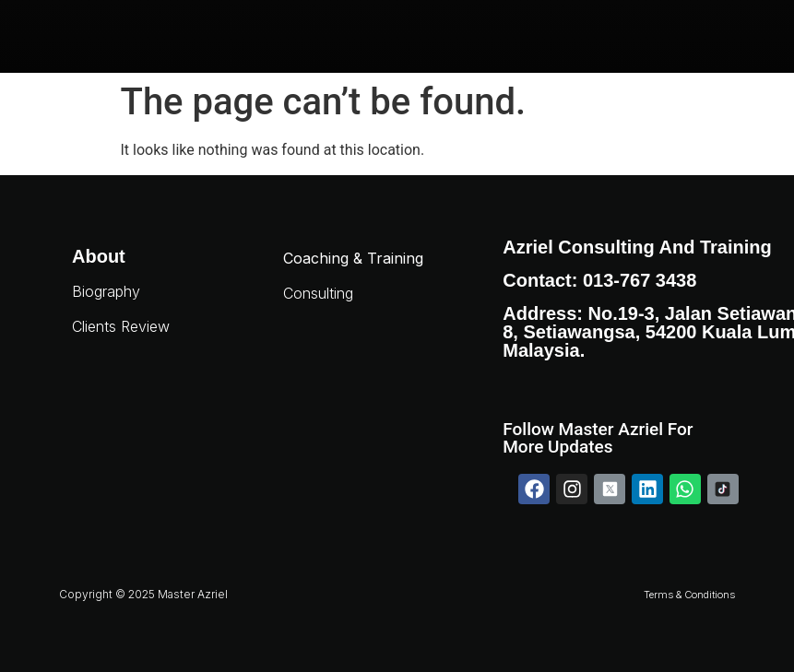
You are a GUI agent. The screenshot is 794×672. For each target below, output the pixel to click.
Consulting (318, 293)
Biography (106, 291)
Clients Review (121, 326)
